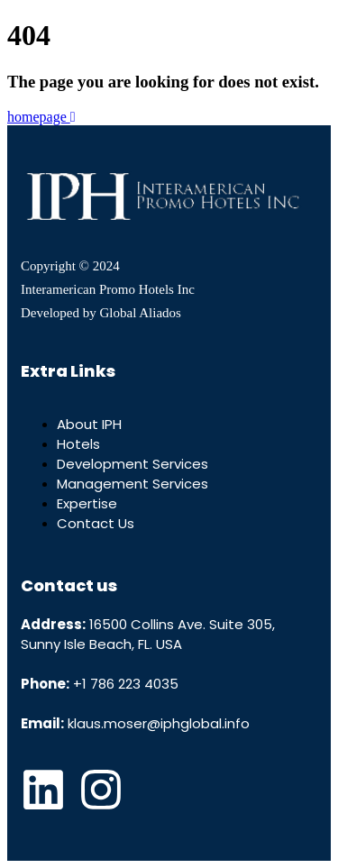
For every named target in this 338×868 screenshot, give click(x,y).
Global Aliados (140, 313)
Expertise (87, 503)
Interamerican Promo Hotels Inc (108, 289)
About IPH (89, 424)
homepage (41, 117)
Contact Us (96, 523)
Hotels (78, 444)
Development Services (132, 464)
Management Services (132, 484)
